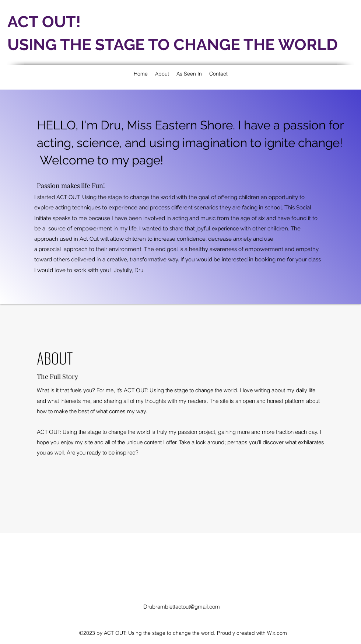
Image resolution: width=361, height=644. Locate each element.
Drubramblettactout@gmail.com (182, 607)
